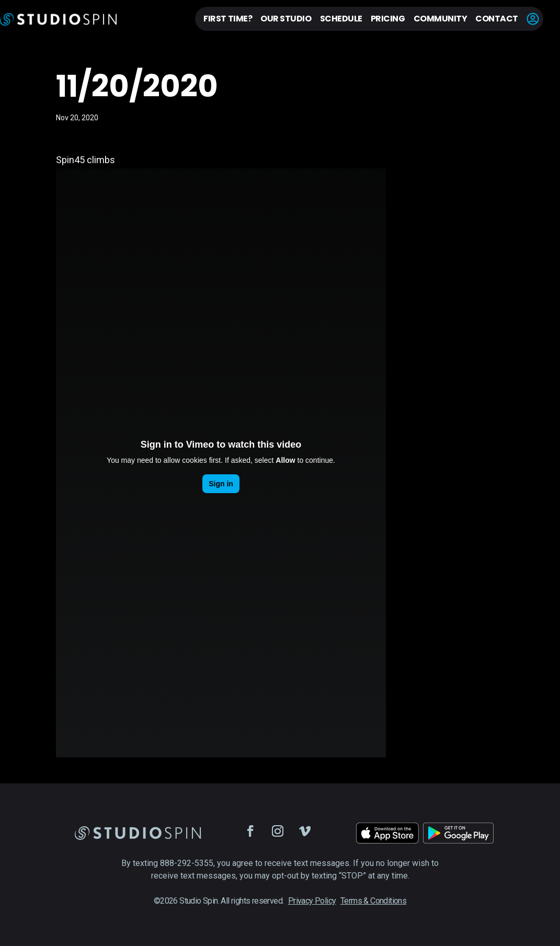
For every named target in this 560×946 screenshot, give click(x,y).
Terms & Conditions (373, 901)
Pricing (388, 19)
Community (441, 19)
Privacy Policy (312, 901)
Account (533, 19)
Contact (497, 19)
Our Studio (286, 19)
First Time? (228, 19)
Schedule (341, 19)
